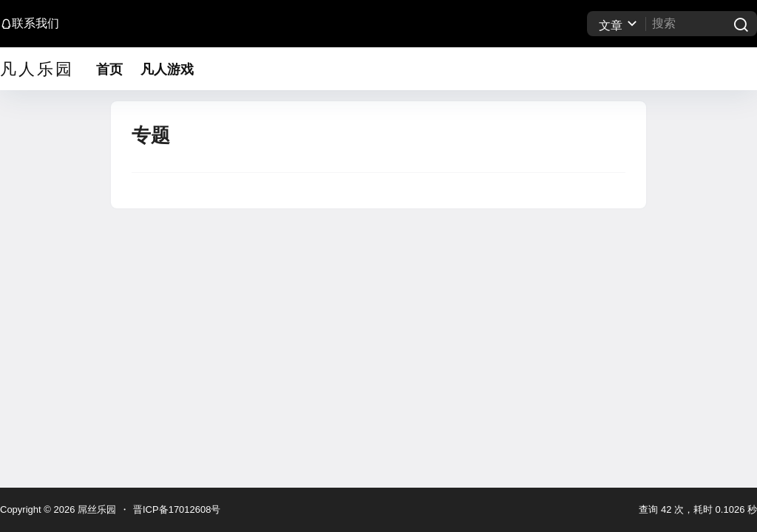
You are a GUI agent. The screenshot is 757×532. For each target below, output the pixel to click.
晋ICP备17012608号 (177, 509)
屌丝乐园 (95, 509)
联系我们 (30, 23)
